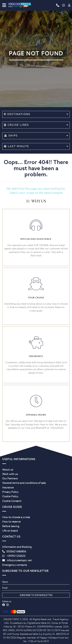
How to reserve (11, 522)
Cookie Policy (10, 496)
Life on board (10, 531)
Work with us (10, 474)
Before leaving (11, 526)
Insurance (8, 487)
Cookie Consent (12, 501)
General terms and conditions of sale (24, 483)
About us (8, 470)
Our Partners (10, 478)
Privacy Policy (10, 492)
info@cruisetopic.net (17, 560)
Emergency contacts (15, 565)
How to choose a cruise (16, 517)
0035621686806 (14, 551)
